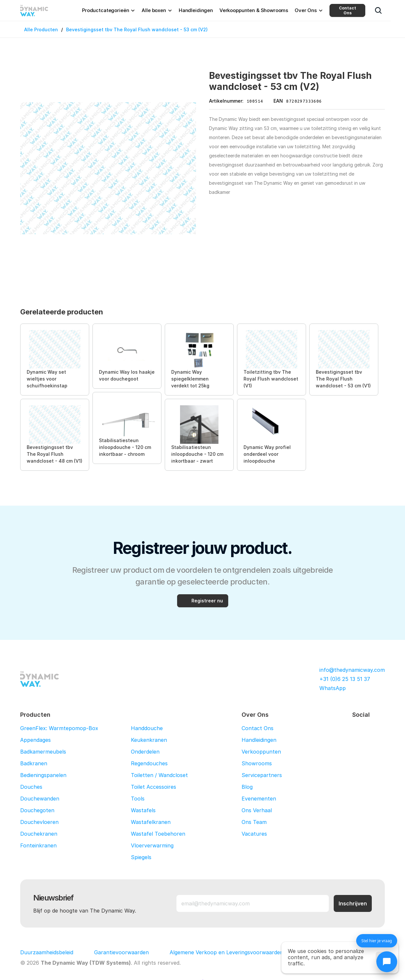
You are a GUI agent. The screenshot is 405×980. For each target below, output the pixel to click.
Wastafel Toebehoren (158, 834)
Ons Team (254, 822)
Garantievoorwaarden (121, 952)
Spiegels (141, 857)
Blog (247, 787)
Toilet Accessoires (154, 787)
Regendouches (149, 763)
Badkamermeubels (43, 752)
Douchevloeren (39, 822)
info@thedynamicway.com (352, 670)
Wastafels (143, 810)
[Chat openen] (387, 962)
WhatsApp (333, 688)
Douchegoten (37, 810)
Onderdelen (145, 752)
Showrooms (257, 763)
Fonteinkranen (38, 845)
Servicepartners (262, 775)
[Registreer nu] (203, 601)
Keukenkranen (149, 740)
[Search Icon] (378, 10)
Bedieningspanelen (43, 775)
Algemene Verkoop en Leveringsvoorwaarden (226, 952)
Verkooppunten (261, 752)
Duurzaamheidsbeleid (47, 952)
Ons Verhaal (257, 810)
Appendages (35, 740)
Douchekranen (39, 834)
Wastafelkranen (151, 822)
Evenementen (259, 799)
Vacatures (254, 834)
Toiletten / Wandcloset (159, 775)
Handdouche (147, 728)
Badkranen (34, 763)
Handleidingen (259, 740)
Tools (138, 799)
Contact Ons (348, 10)
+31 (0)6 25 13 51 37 (345, 679)
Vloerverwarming (152, 845)
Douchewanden (40, 799)
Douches (31, 787)
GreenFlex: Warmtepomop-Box (59, 728)
